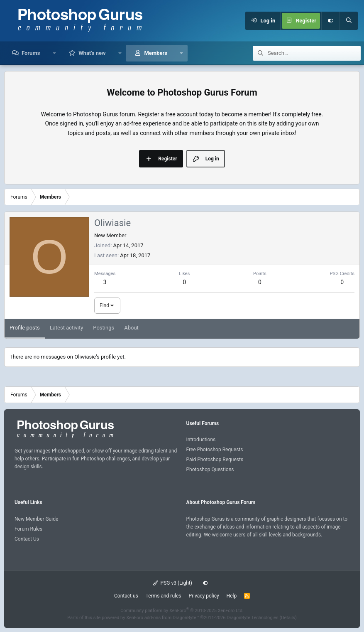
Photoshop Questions (210, 470)
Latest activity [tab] (67, 328)
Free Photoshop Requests (215, 450)
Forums (31, 53)
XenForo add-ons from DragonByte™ (162, 618)
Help (232, 596)
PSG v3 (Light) (172, 583)
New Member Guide (36, 519)
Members (155, 53)
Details (288, 618)
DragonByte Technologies (253, 618)
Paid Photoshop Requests (215, 460)
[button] (54, 53)
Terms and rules (164, 596)
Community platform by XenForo (182, 611)
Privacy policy (204, 596)
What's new (92, 53)
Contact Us (27, 539)
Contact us (126, 596)
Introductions (201, 440)
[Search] (349, 21)
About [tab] (131, 328)
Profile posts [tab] (25, 328)
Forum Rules (28, 529)
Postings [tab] (104, 328)
